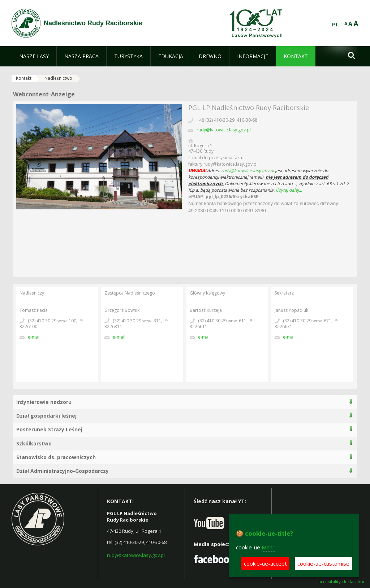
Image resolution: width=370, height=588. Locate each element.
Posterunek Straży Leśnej (49, 429)
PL (335, 25)
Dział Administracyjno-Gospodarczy (63, 471)
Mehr (268, 547)
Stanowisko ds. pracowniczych (56, 457)
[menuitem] (34, 56)
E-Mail (34, 337)
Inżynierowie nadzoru (44, 402)
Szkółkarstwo (34, 443)
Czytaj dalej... (289, 190)
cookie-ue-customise (323, 563)
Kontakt (24, 78)
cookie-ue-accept (265, 563)
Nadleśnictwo (58, 78)
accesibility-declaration (342, 582)
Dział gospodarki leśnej (46, 416)
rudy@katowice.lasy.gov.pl (224, 130)
